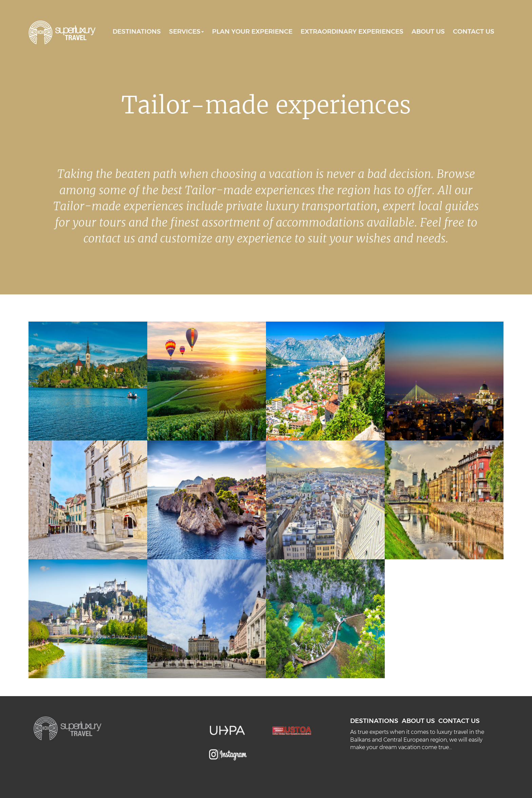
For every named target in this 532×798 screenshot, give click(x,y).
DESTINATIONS (137, 31)
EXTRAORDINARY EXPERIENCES (352, 31)
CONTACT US (474, 31)
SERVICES (186, 31)
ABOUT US (428, 31)
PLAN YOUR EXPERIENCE (252, 31)
